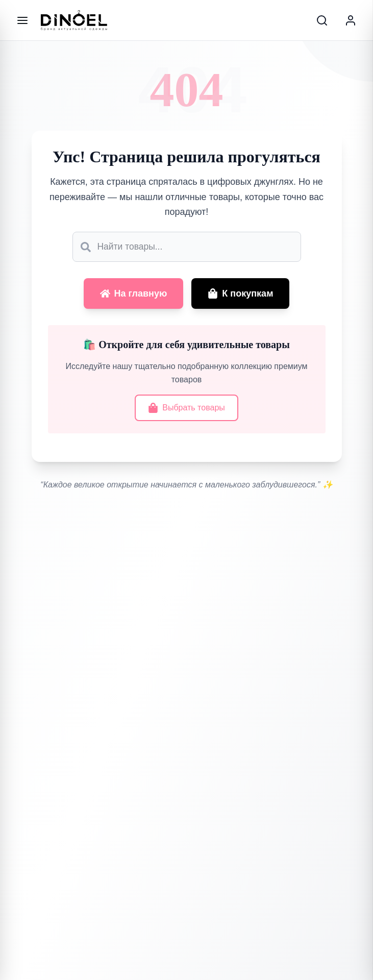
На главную (134, 295)
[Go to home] (74, 20)
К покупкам (240, 295)
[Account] (351, 20)
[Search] (322, 20)
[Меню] (22, 20)
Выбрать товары (186, 409)
